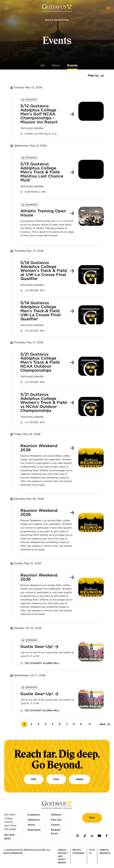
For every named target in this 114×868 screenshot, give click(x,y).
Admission (34, 820)
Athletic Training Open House (43, 213)
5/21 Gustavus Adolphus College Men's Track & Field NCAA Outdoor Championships (40, 363)
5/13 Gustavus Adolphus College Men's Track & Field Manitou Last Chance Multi (42, 172)
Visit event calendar (32, 128)
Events (72, 66)
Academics (34, 815)
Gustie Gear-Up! (37, 647)
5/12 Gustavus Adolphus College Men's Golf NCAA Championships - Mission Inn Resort (39, 114)
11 (91, 724)
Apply (80, 779)
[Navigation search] (108, 8)
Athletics (56, 815)
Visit (34, 779)
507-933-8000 (10, 837)
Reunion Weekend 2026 (39, 448)
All (43, 66)
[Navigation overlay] (6, 8)
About (31, 825)
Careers (55, 825)
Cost (56, 779)
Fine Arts (56, 820)
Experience (34, 830)
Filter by (93, 76)
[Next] (105, 724)
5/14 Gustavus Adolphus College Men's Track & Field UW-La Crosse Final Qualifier (40, 311)
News (56, 66)
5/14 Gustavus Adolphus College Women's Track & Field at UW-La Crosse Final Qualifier (44, 271)
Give (92, 818)
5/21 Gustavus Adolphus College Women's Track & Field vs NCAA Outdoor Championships (44, 403)
